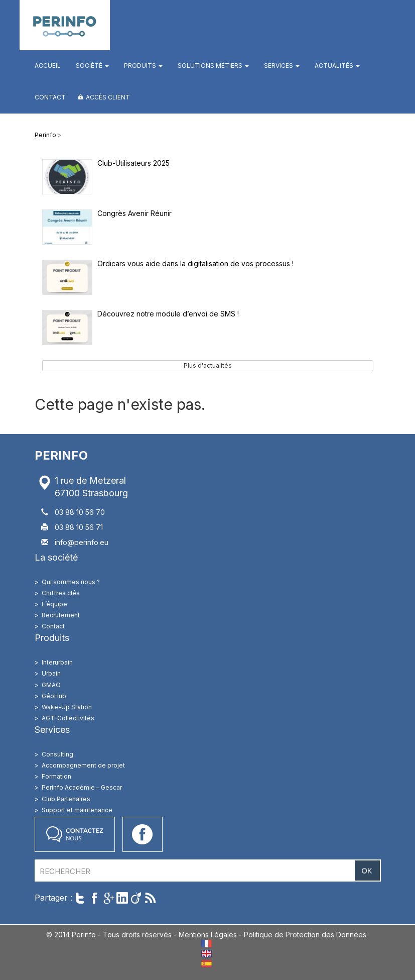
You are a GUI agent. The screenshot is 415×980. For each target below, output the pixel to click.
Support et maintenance (77, 810)
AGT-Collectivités (68, 718)
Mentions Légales (208, 935)
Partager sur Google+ (108, 898)
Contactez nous (75, 834)
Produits (143, 66)
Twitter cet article (80, 898)
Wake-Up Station (67, 707)
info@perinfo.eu (82, 542)
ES (206, 964)
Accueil (48, 66)
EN (206, 954)
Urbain (51, 673)
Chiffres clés (61, 593)
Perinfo (65, 25)
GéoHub (54, 696)
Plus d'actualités (208, 365)
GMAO (51, 685)
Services (282, 66)
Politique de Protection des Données (305, 935)
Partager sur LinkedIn (122, 898)
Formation (56, 776)
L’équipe (54, 604)
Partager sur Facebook (94, 898)
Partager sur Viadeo (136, 898)
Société (92, 66)
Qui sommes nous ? (71, 582)
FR (206, 944)
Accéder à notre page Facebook (143, 834)
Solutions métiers (213, 66)
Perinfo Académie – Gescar (82, 787)
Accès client (108, 97)
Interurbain (57, 662)
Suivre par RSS (150, 898)
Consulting (57, 754)
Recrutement (61, 615)
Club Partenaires (66, 799)
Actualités (337, 66)
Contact (50, 97)
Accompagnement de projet (83, 765)
